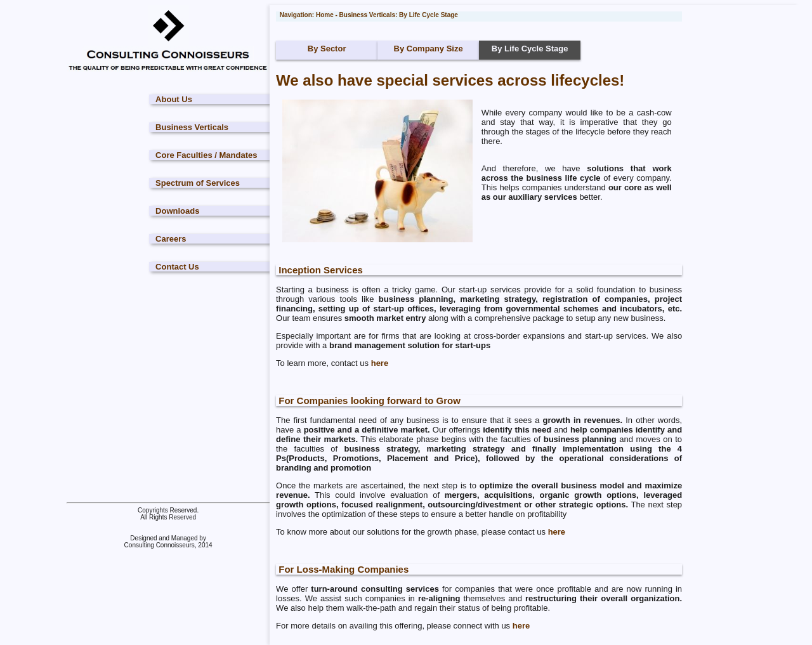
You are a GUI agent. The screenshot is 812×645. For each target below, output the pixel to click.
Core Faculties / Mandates (206, 155)
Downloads (177, 211)
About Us (174, 99)
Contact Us (177, 267)
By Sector (327, 49)
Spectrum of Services (198, 183)
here (380, 363)
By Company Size (429, 49)
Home (325, 15)
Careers (171, 239)
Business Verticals (192, 127)
